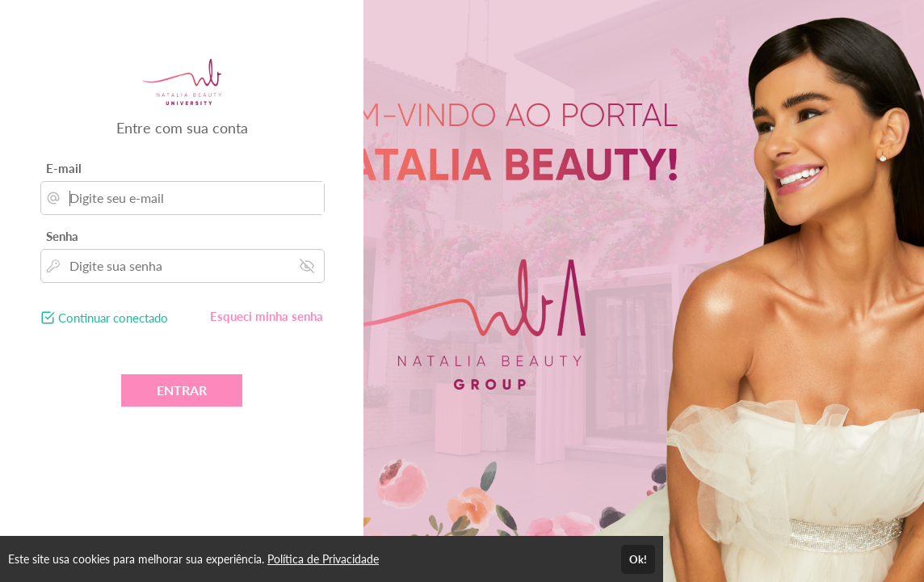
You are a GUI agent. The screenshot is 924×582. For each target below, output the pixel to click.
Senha (62, 236)
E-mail (64, 168)
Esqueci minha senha (267, 316)
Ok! (638, 559)
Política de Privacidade (323, 559)
